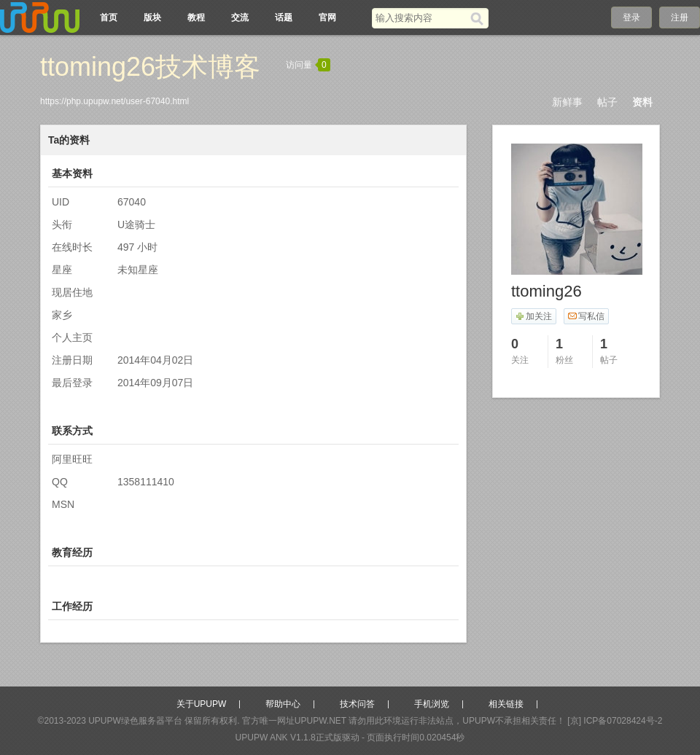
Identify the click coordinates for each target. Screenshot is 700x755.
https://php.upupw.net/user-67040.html (114, 101)
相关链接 (506, 704)
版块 (152, 17)
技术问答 (357, 704)
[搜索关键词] (421, 18)
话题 (284, 17)
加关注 (533, 316)
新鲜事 (567, 102)
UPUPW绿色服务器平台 (135, 721)
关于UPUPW (202, 704)
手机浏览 (432, 704)
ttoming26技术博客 (150, 67)
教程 (196, 17)
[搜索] (479, 18)
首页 (109, 17)
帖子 (607, 102)
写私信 (586, 316)
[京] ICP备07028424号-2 (615, 721)
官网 (327, 17)
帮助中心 (283, 704)
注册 (680, 17)
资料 (642, 102)
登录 (631, 17)
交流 (240, 17)
